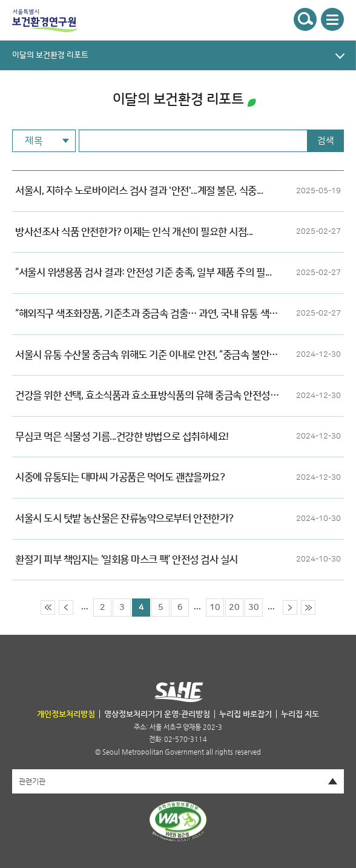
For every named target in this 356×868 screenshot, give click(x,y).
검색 (326, 141)
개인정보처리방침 (66, 714)
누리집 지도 (300, 714)
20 (234, 608)
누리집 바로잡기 (246, 714)
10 (215, 608)
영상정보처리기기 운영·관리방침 (157, 714)
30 (254, 608)
